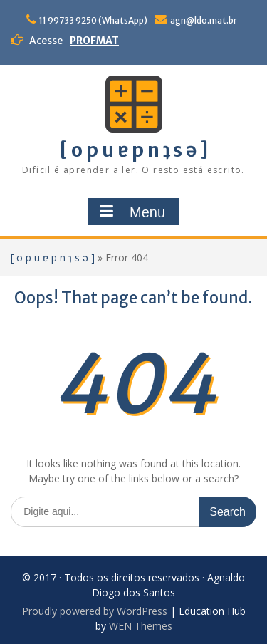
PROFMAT (94, 41)
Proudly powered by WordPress (95, 611)
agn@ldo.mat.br (204, 20)
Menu (132, 212)
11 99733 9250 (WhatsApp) (93, 20)
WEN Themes (141, 626)
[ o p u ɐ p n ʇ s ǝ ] (134, 150)
